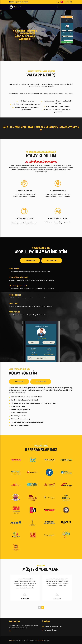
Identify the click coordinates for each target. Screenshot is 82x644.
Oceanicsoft (41, 640)
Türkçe (62, 2)
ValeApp (11, 640)
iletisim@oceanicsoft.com (19, 2)
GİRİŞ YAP (68, 2)
